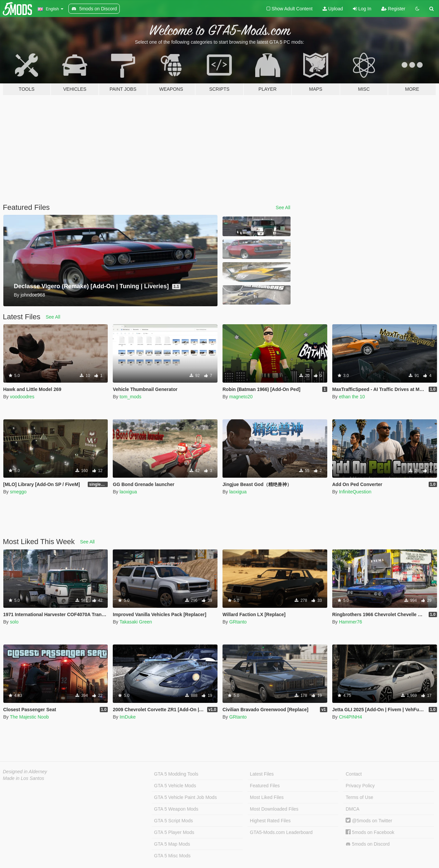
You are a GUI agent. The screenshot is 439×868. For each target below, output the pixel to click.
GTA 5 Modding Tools (176, 774)
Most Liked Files (267, 797)
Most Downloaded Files (274, 809)
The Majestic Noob (29, 717)
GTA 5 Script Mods (173, 821)
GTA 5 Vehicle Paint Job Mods (185, 797)
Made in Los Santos (24, 778)
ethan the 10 (352, 397)
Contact (354, 774)
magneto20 (241, 397)
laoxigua (128, 492)
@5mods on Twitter (369, 821)
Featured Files (265, 786)
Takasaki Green (136, 622)
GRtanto (238, 622)
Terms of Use (359, 797)
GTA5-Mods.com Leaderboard (281, 832)
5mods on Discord (368, 844)
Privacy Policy (360, 786)
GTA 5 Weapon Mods (176, 809)
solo (14, 622)
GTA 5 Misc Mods (172, 856)
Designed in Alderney (25, 772)
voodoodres (22, 397)
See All (283, 207)
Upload (333, 9)
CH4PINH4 (350, 717)
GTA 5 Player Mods (174, 832)
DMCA (352, 809)
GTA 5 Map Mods (172, 844)
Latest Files (262, 774)
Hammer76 (350, 622)
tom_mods (130, 397)
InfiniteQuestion (355, 492)
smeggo (18, 492)
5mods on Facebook (370, 832)
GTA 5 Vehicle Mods (175, 786)
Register (393, 9)
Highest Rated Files (270, 821)
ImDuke (127, 717)
